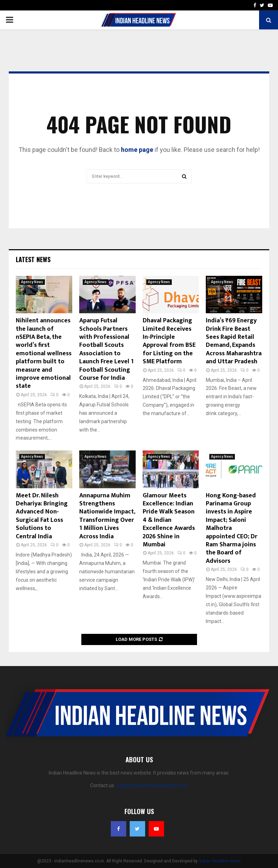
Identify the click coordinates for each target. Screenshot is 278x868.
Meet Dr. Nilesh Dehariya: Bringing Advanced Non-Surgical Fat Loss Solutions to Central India (42, 516)
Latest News (33, 259)
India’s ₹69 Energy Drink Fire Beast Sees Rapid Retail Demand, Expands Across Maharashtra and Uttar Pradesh (234, 341)
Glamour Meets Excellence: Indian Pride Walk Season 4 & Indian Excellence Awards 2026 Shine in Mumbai (169, 520)
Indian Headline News (220, 861)
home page (137, 150)
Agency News (32, 282)
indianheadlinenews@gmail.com (152, 785)
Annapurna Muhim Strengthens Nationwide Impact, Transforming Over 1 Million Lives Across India (107, 516)
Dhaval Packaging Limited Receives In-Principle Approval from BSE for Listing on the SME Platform (169, 341)
